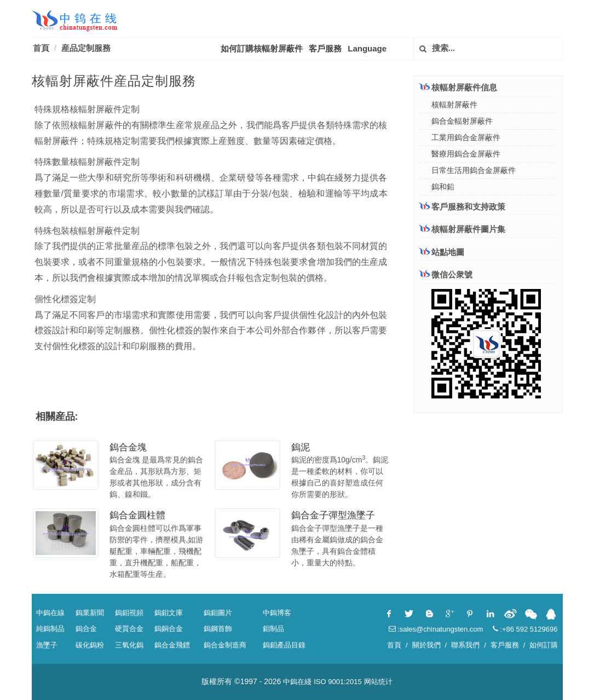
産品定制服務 (86, 48)
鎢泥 (301, 447)
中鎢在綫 (297, 682)
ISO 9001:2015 (338, 682)
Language (367, 48)
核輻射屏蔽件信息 (458, 87)
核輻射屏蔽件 (454, 105)
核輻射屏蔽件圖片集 (462, 229)
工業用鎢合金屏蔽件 (466, 137)
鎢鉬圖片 (218, 613)
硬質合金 (129, 629)
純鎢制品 (50, 629)
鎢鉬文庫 (169, 613)
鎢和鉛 (443, 187)
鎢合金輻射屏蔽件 (462, 121)
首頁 (41, 48)
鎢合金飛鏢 (172, 645)
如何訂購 (544, 645)
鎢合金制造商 (225, 645)
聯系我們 (465, 645)
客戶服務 (325, 48)
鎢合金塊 (128, 447)
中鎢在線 (50, 613)
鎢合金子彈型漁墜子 (333, 515)
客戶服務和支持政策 (462, 206)
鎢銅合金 (169, 629)
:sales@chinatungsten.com (436, 629)
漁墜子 (47, 645)
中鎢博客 (277, 613)
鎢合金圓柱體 (137, 515)
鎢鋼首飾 (218, 629)
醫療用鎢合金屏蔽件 (466, 154)
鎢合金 (86, 629)
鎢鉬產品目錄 (284, 645)
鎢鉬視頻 (129, 613)
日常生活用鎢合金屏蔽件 (474, 170)
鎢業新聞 (90, 613)
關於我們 (426, 645)
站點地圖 (442, 252)
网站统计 (378, 682)
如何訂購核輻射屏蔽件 (262, 48)
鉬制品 (273, 629)
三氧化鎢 (129, 645)
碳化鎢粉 (90, 645)
